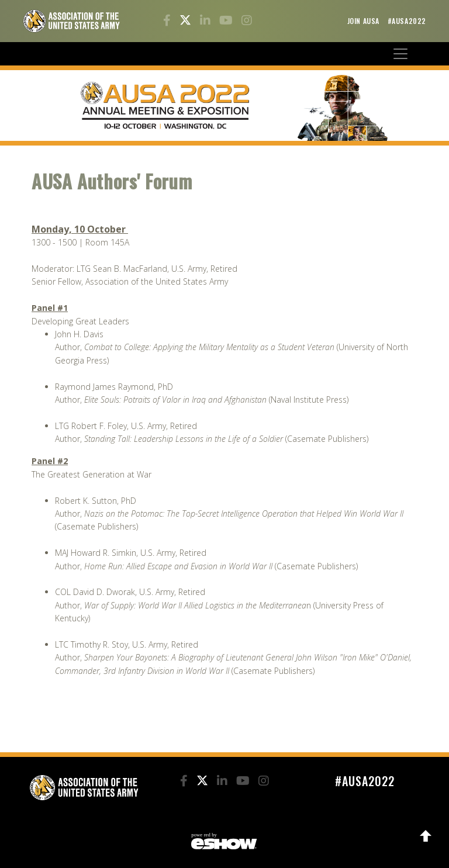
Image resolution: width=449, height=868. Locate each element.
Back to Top (426, 836)
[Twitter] (187, 21)
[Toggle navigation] (400, 54)
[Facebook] (168, 21)
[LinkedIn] (207, 21)
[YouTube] (227, 21)
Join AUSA (365, 21)
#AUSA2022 (407, 21)
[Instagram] (247, 21)
